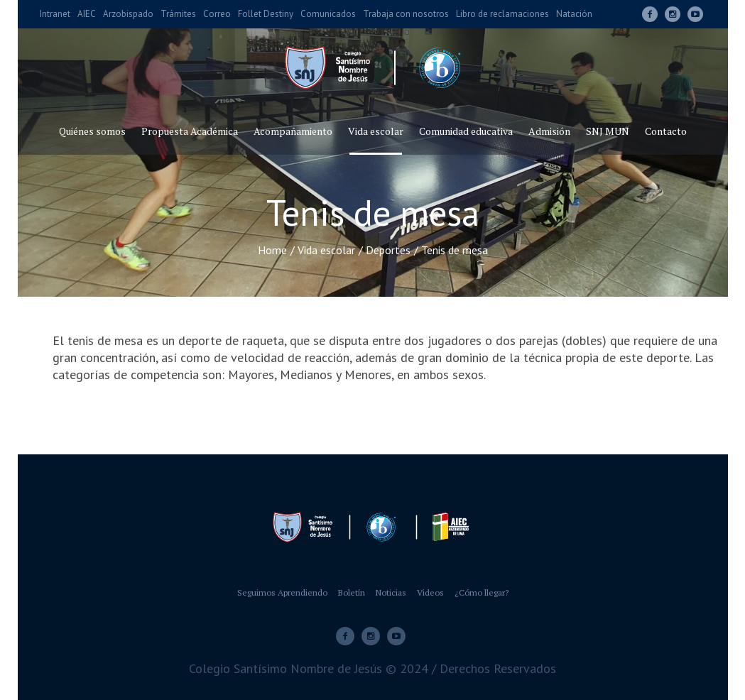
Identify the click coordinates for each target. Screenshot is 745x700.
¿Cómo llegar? (482, 592)
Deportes (388, 250)
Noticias (391, 592)
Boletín (352, 592)
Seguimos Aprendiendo (282, 592)
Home (272, 250)
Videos (430, 592)
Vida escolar (326, 250)
